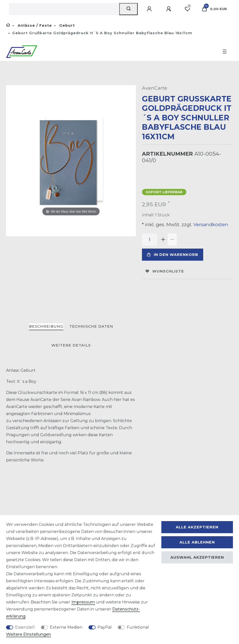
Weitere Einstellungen (28, 634)
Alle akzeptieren (197, 527)
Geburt (66, 25)
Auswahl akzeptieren (197, 557)
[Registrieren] (169, 9)
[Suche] (128, 9)
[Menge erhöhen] (163, 240)
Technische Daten (91, 326)
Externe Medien (66, 627)
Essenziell (25, 627)
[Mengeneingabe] (150, 240)
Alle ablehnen (197, 542)
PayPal (105, 627)
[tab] (46, 327)
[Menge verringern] (172, 240)
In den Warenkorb (173, 255)
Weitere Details (71, 345)
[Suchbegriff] (64, 9)
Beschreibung (46, 326)
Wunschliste (165, 271)
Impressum (83, 602)
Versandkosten (210, 225)
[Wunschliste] (187, 9)
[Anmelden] (150, 9)
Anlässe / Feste (34, 25)
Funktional (138, 627)
